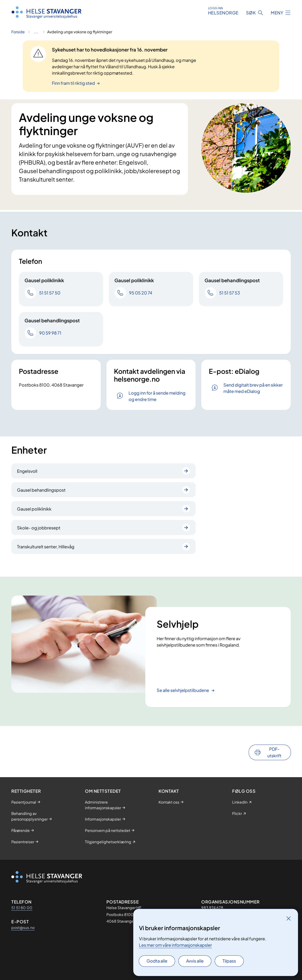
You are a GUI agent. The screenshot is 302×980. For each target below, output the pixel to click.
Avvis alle (195, 961)
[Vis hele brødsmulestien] (36, 32)
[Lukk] (289, 918)
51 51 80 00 (22, 908)
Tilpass (229, 961)
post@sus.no (23, 927)
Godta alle (157, 961)
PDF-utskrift (274, 752)
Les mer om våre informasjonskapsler (175, 945)
